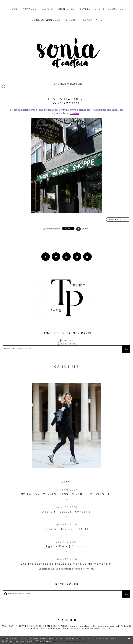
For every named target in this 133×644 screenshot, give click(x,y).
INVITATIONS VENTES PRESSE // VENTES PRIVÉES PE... (66, 494)
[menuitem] (14, 12)
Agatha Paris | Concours (66, 546)
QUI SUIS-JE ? (67, 367)
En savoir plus (44, 641)
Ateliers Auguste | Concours (67, 512)
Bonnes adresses (46, 20)
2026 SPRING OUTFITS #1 (67, 529)
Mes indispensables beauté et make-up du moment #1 (67, 564)
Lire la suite (118, 219)
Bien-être (66, 9)
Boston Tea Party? (67, 99)
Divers (71, 20)
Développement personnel (101, 9)
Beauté (47, 9)
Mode (14, 9)
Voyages (30, 9)
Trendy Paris (92, 20)
